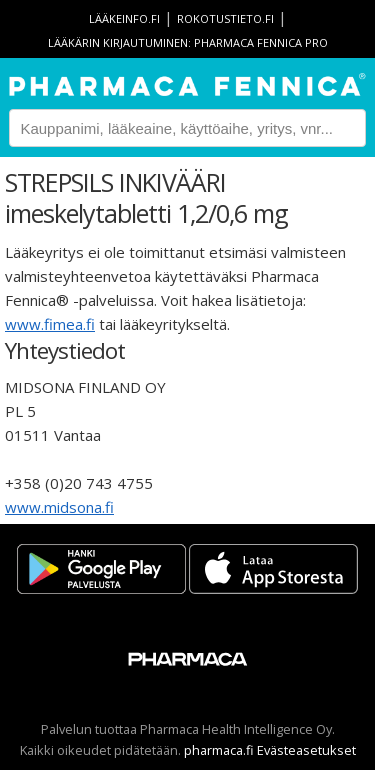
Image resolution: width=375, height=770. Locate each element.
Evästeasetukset (306, 750)
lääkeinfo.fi (124, 18)
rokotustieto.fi (225, 18)
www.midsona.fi (59, 507)
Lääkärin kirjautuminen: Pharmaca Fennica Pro (188, 42)
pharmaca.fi (219, 750)
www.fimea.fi (50, 324)
